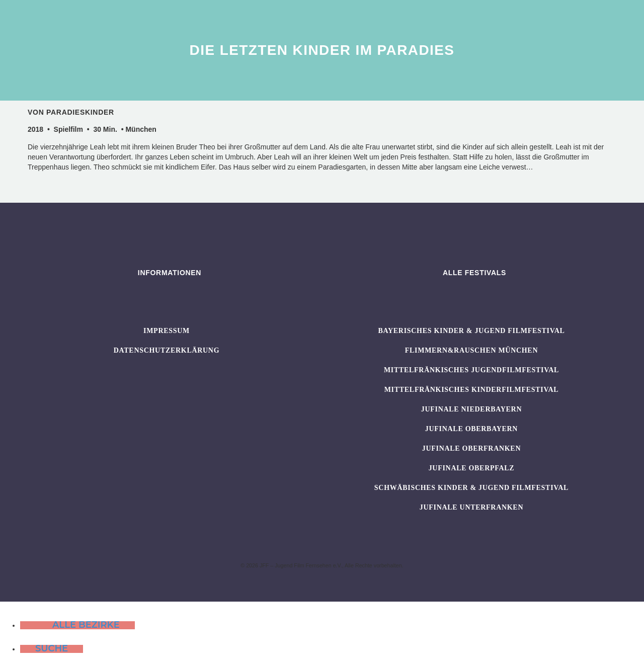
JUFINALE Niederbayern (472, 409)
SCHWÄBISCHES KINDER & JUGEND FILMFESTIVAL (471, 488)
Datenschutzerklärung (167, 350)
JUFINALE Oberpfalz (472, 468)
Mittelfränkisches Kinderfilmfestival (472, 390)
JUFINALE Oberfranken (471, 448)
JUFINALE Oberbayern (471, 429)
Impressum (167, 331)
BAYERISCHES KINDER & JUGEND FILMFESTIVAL (471, 331)
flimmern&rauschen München (471, 350)
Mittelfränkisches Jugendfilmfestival (471, 370)
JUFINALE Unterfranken (471, 507)
